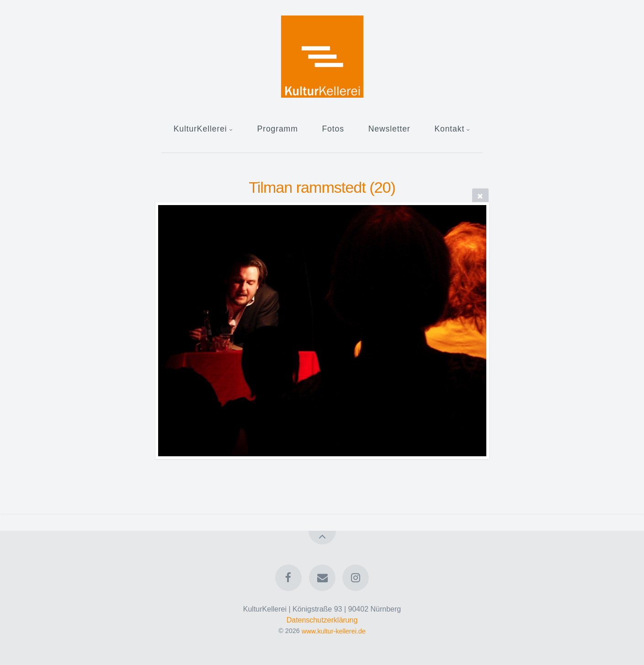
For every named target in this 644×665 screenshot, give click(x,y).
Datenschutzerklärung (322, 620)
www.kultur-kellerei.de (334, 631)
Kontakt (449, 129)
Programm (278, 129)
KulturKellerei (200, 129)
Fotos (333, 129)
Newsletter (389, 129)
